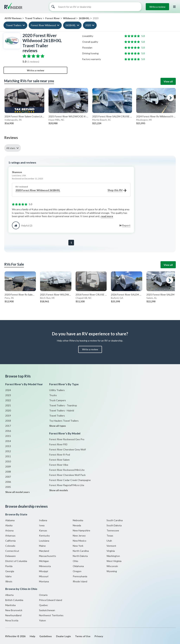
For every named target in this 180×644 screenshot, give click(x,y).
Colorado (10, 546)
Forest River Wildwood (43, 25)
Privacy (99, 636)
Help (32, 636)
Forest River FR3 (58, 444)
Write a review (157, 7)
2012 (8, 451)
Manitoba (10, 605)
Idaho (8, 576)
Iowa (42, 525)
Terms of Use (83, 636)
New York (78, 546)
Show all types (58, 426)
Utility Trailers (57, 390)
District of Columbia (16, 561)
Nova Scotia (12, 620)
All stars (11, 148)
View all (168, 81)
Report (126, 225)
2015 (8, 436)
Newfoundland (13, 615)
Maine (42, 546)
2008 (8, 472)
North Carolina (81, 551)
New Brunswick (14, 610)
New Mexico (80, 541)
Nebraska (78, 520)
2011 (8, 456)
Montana (44, 581)
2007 (8, 477)
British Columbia (14, 600)
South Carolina (115, 520)
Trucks (53, 395)
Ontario (43, 595)
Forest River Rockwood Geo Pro (67, 439)
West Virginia (114, 561)
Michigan (44, 561)
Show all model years (17, 492)
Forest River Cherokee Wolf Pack (67, 475)
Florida (9, 566)
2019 (8, 416)
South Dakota (114, 525)
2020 (88, 25)
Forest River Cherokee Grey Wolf (67, 449)
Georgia (10, 571)
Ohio (75, 561)
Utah (109, 541)
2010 (8, 461)
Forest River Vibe (59, 465)
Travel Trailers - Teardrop (63, 405)
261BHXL (71, 25)
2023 (8, 395)
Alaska (9, 525)
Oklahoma (78, 566)
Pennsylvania (80, 576)
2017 (8, 426)
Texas (110, 536)
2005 (8, 487)
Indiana (43, 520)
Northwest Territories (51, 615)
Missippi (44, 571)
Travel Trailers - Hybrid (62, 410)
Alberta (9, 595)
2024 (8, 390)
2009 (8, 466)
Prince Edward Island (51, 600)
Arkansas (10, 536)
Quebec (44, 605)
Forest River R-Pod (60, 455)
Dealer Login (63, 636)
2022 (8, 400)
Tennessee (113, 530)
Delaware (10, 556)
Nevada (77, 525)
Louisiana (44, 541)
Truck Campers (58, 400)
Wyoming (112, 571)
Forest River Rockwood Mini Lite (67, 470)
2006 (8, 482)
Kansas (43, 530)
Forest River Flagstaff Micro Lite (67, 485)
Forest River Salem (59, 460)
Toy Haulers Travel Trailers (64, 421)
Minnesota (45, 566)
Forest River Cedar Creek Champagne (70, 480)
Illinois (9, 581)
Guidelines (46, 636)
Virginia (111, 551)
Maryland (44, 551)
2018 (8, 421)
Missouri (44, 576)
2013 (8, 446)
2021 (8, 405)
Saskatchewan (47, 610)
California (10, 541)
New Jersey (79, 536)
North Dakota (80, 556)
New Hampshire (81, 530)
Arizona (9, 530)
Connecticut (12, 551)
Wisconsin (112, 566)
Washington (113, 556)
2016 (8, 431)
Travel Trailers (14, 25)
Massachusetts (48, 556)
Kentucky (44, 536)
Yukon (42, 620)
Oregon (77, 571)
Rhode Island (80, 581)
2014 (8, 441)
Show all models (59, 490)
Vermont (111, 546)
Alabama (10, 520)
